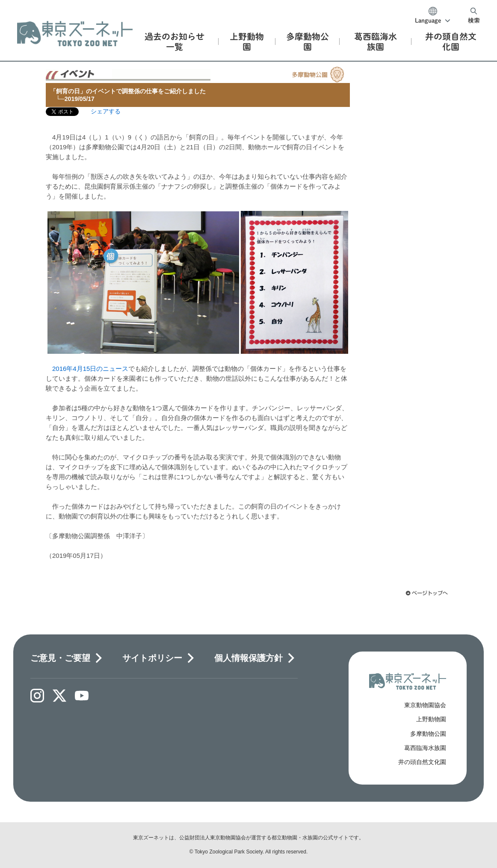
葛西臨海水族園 (425, 748)
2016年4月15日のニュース (90, 369)
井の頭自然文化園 (422, 762)
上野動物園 (431, 719)
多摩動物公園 (428, 734)
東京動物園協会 (425, 705)
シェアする (106, 111)
